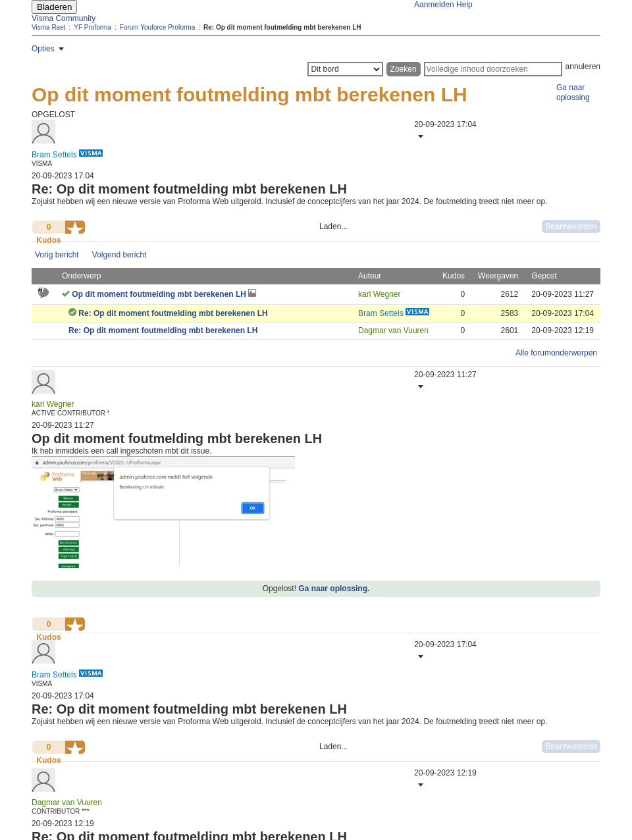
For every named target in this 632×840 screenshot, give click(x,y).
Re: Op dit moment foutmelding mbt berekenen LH (173, 313)
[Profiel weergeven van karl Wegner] (379, 294)
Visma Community (64, 18)
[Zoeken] (493, 69)
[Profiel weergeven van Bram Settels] (54, 155)
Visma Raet (49, 27)
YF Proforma (92, 27)
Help (464, 5)
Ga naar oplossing (573, 92)
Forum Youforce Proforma (158, 27)
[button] (419, 136)
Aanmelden (434, 5)
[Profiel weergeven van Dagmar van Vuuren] (393, 330)
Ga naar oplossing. (334, 589)
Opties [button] (43, 49)
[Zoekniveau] (345, 69)
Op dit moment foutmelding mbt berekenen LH (160, 294)
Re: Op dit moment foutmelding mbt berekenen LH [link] (282, 27)
